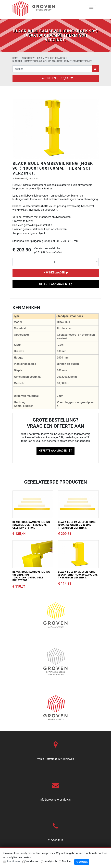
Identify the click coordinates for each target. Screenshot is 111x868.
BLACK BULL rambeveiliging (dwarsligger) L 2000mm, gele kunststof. (31, 525)
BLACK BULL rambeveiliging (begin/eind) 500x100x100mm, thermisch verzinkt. (78, 575)
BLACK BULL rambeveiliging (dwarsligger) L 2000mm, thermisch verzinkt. (77, 525)
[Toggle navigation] (91, 9)
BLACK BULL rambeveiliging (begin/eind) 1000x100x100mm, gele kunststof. (31, 576)
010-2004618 (55, 840)
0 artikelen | (56, 78)
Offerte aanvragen (55, 284)
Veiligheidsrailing (55, 58)
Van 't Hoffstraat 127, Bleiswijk (55, 759)
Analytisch (51, 861)
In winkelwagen (55, 273)
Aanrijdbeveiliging (32, 58)
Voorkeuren (32, 861)
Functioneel (13, 861)
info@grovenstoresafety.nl (56, 800)
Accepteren (82, 862)
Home (15, 58)
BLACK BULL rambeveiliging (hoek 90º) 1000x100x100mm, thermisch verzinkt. (52, 61)
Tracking (67, 861)
